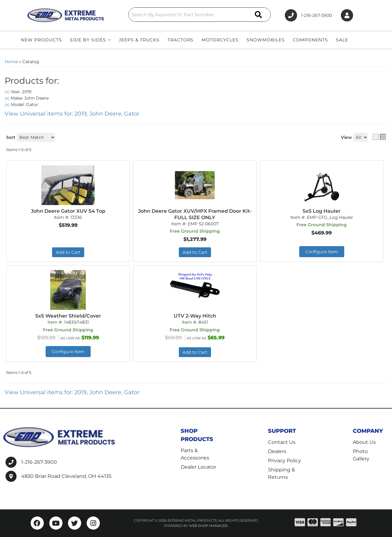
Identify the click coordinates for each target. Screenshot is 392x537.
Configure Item (322, 252)
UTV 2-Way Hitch (195, 316)
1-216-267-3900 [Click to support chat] (308, 15)
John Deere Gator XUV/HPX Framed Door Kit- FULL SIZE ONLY (195, 214)
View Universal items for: (72, 114)
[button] (200, 15)
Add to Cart (68, 252)
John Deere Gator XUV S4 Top (68, 211)
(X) (7, 92)
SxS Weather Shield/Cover (68, 316)
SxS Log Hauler (322, 211)
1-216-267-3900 (39, 462)
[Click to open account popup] (347, 15)
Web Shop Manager (208, 526)
